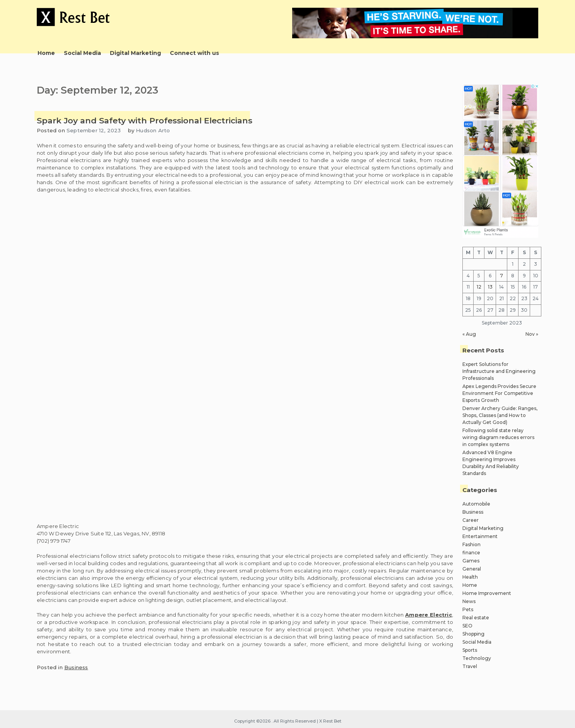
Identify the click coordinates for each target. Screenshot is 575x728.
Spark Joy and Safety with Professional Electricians (145, 120)
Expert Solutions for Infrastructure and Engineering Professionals (499, 371)
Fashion (471, 544)
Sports (470, 650)
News (469, 601)
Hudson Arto (153, 130)
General (472, 569)
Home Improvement (487, 593)
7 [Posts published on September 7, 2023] (501, 276)
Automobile (476, 504)
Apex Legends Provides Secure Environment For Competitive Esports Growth (499, 393)
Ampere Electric (429, 615)
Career (471, 520)
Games (471, 561)
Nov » (532, 334)
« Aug (469, 334)
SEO (467, 626)
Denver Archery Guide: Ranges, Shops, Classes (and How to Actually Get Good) (500, 415)
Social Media (82, 53)
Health (470, 577)
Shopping (473, 634)
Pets (468, 609)
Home (46, 53)
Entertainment (480, 536)
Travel (470, 666)
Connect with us (194, 53)
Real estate (476, 618)
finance (471, 553)
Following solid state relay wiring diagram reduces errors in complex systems (498, 437)
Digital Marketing (135, 53)
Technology (477, 658)
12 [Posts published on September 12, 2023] (479, 287)
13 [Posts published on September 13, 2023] (490, 287)
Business (76, 667)
